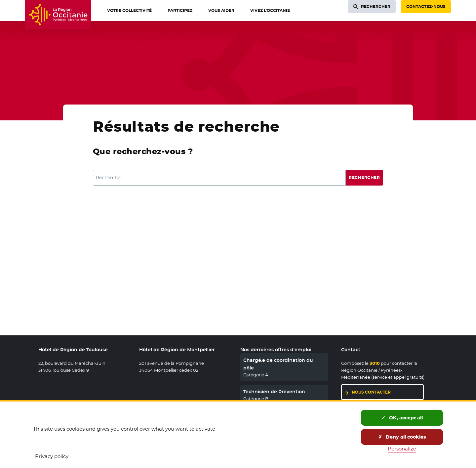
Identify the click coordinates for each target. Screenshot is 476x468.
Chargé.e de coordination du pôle (278, 364)
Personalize (402, 449)
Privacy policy (52, 456)
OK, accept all (402, 418)
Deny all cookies (402, 437)
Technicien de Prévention (274, 392)
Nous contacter (388, 392)
